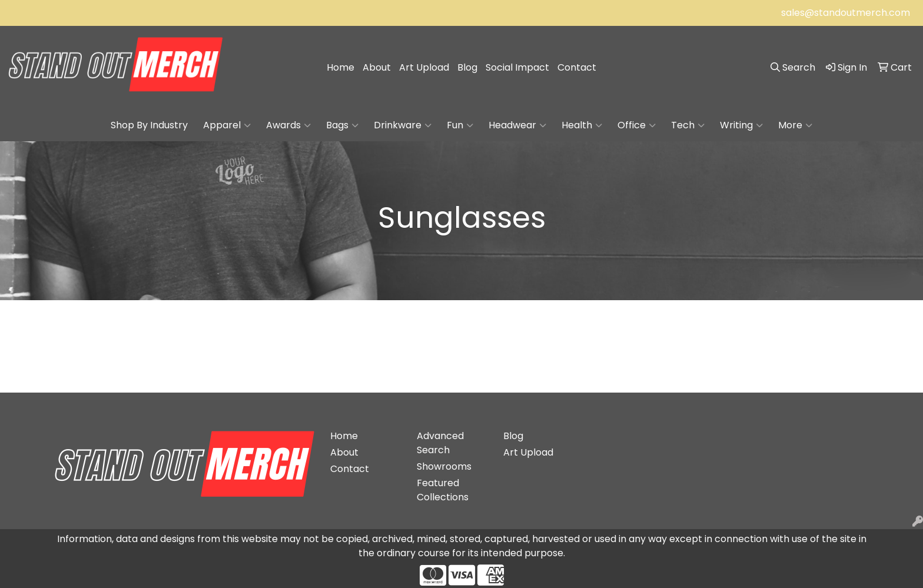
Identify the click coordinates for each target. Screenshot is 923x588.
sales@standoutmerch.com (846, 13)
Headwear (517, 125)
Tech (688, 125)
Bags (342, 125)
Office (637, 125)
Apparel (227, 125)
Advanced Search (440, 443)
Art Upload (424, 67)
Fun (460, 125)
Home (341, 67)
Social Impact (517, 67)
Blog (467, 67)
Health (582, 125)
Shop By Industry (149, 125)
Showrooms (444, 466)
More (795, 125)
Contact (577, 67)
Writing (741, 125)
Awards (288, 125)
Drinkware (403, 125)
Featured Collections (443, 490)
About (377, 67)
